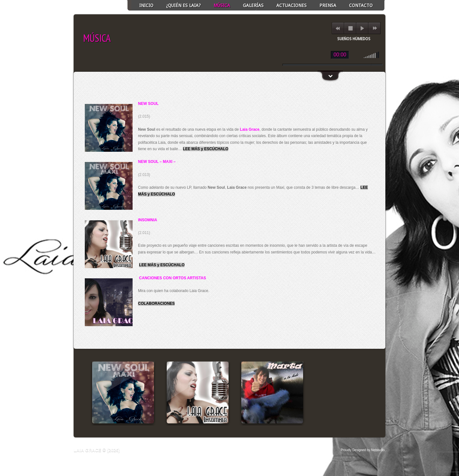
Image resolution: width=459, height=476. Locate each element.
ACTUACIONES (291, 5)
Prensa (328, 5)
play (362, 28)
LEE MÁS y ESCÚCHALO (206, 149)
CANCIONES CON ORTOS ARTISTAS (172, 278)
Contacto (361, 5)
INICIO (146, 5)
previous (338, 28)
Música (222, 5)
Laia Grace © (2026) (97, 450)
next (375, 28)
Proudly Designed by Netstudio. (363, 450)
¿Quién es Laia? (183, 5)
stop (350, 28)
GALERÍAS (253, 5)
